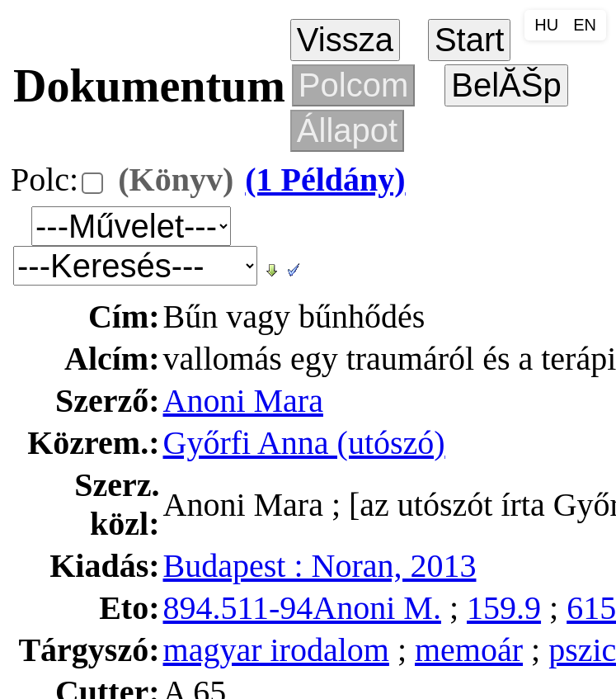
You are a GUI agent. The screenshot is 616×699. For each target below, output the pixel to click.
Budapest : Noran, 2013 (320, 566)
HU (546, 25)
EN (585, 25)
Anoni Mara (243, 401)
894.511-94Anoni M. (302, 608)
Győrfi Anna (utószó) (304, 443)
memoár (469, 650)
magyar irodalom (276, 650)
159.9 (504, 608)
